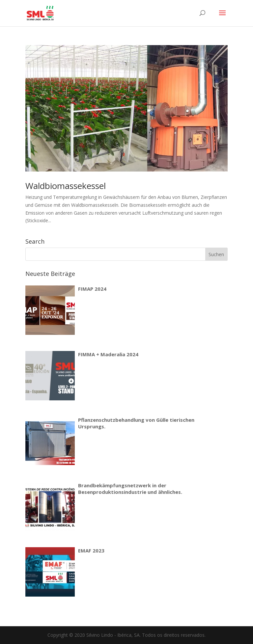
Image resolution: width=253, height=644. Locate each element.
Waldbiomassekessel (66, 186)
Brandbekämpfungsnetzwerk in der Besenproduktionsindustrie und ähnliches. (130, 489)
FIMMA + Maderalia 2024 (108, 354)
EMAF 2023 (91, 550)
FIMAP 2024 (92, 289)
